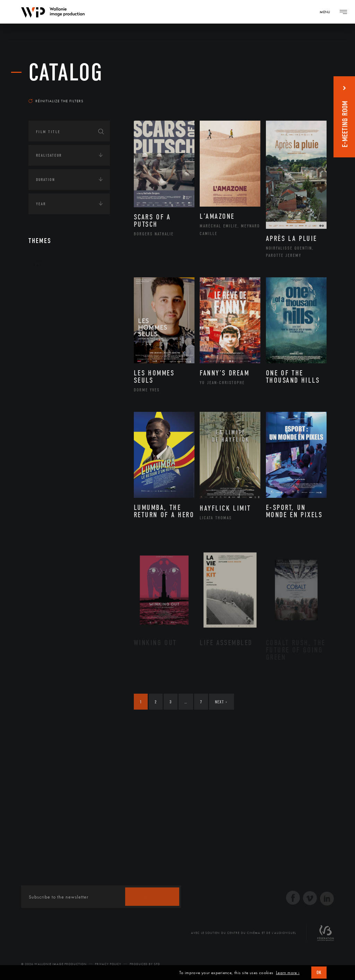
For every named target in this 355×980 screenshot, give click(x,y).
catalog (66, 73)
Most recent (307, 92)
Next (221, 702)
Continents (48, 419)
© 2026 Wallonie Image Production (54, 964)
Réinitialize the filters (56, 101)
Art (39, 264)
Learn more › (288, 973)
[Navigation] (327, 12)
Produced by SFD (145, 964)
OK (319, 973)
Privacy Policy (108, 964)
